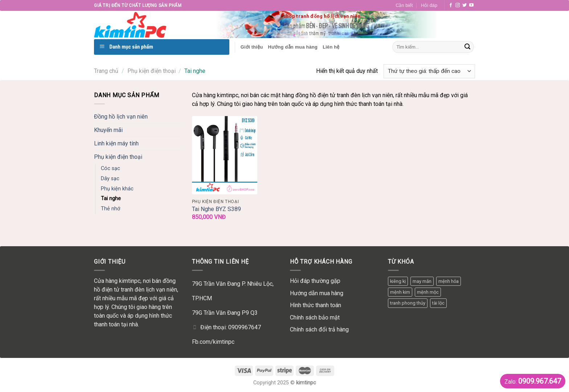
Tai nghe (111, 199)
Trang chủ (106, 71)
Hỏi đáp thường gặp (315, 281)
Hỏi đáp (429, 5)
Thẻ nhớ (110, 209)
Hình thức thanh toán (316, 305)
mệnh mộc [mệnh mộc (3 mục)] (428, 292)
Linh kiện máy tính (116, 143)
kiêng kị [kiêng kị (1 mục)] (398, 281)
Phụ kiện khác (117, 189)
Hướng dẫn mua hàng (317, 293)
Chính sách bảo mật (315, 317)
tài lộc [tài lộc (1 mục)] (438, 303)
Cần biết (404, 5)
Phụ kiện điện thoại (152, 71)
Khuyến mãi (108, 130)
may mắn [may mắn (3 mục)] (422, 281)
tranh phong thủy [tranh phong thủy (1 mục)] (408, 303)
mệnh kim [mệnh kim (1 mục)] (400, 292)
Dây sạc (110, 179)
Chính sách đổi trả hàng (319, 329)
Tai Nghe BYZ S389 (216, 209)
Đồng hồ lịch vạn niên (121, 117)
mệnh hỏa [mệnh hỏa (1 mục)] (449, 281)
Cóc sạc (110, 168)
